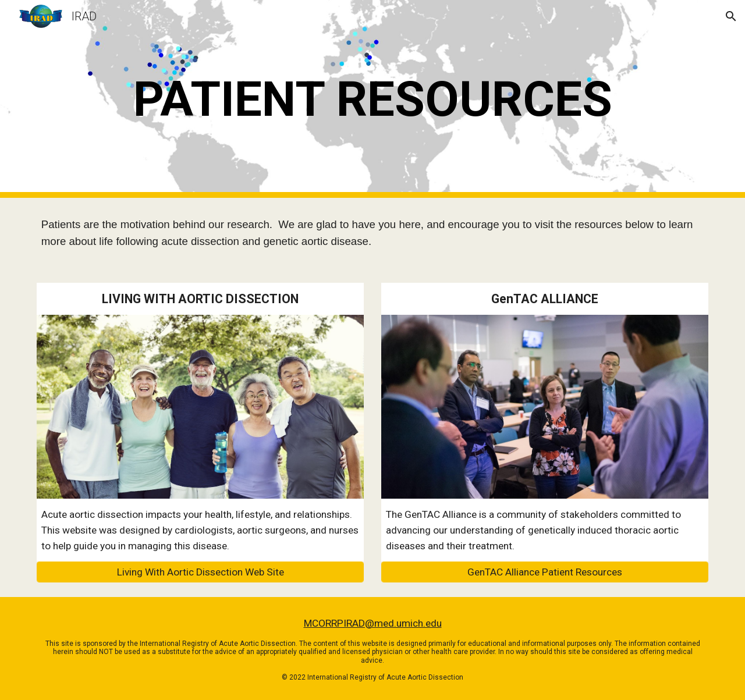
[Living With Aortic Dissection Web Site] (200, 572)
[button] (731, 16)
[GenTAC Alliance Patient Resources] (545, 572)
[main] (372, 99)
